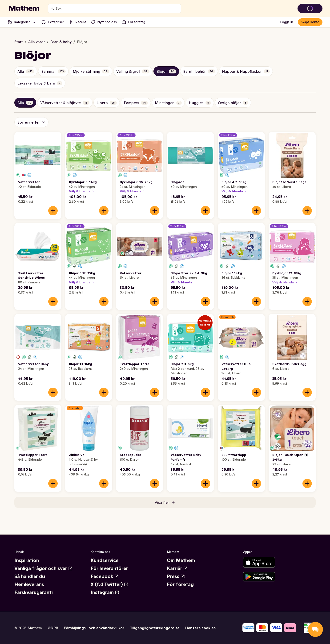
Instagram (105, 592)
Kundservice (105, 560)
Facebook (105, 576)
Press (176, 576)
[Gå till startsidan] (24, 8)
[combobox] (117, 8)
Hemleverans (29, 584)
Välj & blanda (82, 191)
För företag (180, 584)
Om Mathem (181, 560)
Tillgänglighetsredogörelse (155, 628)
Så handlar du (30, 576)
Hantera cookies (200, 628)
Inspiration (27, 560)
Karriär (177, 568)
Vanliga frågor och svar (44, 568)
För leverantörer (109, 568)
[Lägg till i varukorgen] (53, 211)
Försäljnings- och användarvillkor (94, 628)
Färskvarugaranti (34, 592)
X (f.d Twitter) (110, 584)
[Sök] (52, 8)
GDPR (53, 628)
